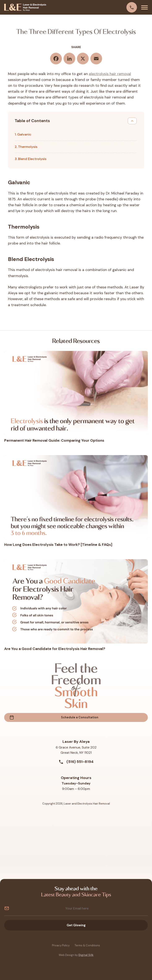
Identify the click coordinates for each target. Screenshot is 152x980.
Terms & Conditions (87, 946)
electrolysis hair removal (110, 74)
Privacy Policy (61, 946)
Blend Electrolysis (32, 159)
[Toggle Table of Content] (132, 121)
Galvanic (24, 134)
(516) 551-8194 (76, 762)
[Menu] (144, 7)
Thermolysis (28, 147)
